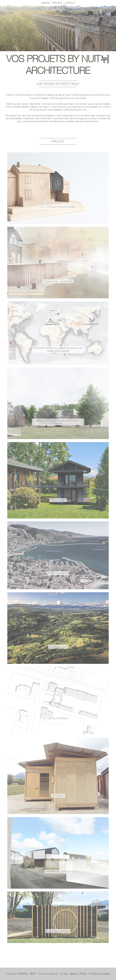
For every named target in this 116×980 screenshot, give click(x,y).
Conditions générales (99, 974)
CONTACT (70, 3)
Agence (74, 974)
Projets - (84, 974)
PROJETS (57, 3)
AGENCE (45, 3)
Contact (64, 974)
